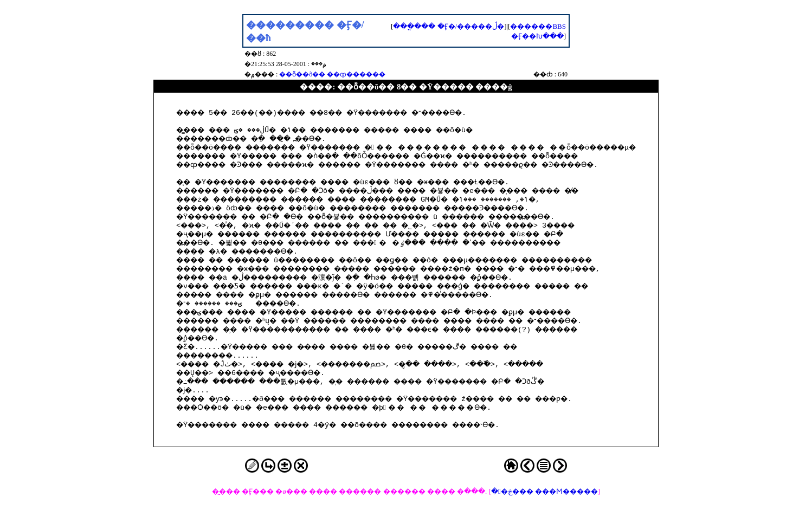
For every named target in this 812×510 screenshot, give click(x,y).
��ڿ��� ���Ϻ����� (544, 491)
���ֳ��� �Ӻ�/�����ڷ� (449, 26)
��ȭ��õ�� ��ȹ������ (332, 74)
